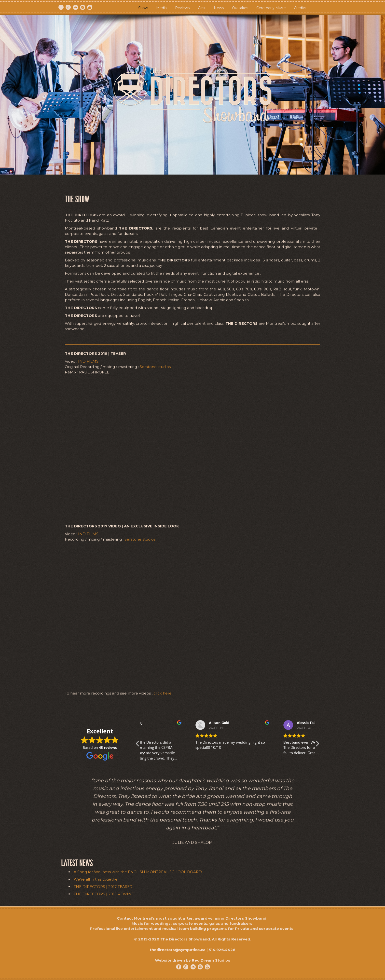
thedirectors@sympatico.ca (178, 950)
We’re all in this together (96, 879)
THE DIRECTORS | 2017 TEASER (103, 887)
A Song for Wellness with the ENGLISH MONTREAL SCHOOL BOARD (138, 872)
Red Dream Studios (211, 960)
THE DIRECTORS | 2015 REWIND (104, 894)
